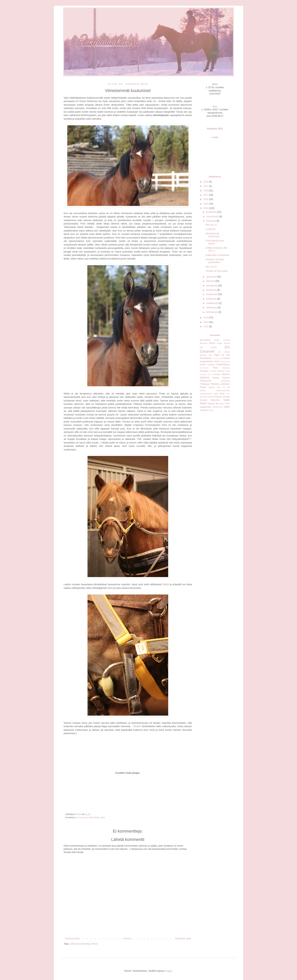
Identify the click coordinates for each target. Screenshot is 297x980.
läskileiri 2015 (224, 371)
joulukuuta (212, 212)
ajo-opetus (205, 340)
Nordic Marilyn (221, 378)
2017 (206, 195)
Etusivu (127, 939)
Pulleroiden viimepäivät (217, 255)
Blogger (168, 971)
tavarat (211, 404)
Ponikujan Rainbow (210, 384)
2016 (206, 199)
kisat (215, 368)
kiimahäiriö (204, 368)
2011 (206, 326)
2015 (206, 204)
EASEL (214, 347)
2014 (206, 208)
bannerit (204, 343)
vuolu (211, 410)
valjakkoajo (205, 407)
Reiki (216, 394)
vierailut (204, 410)
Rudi (222, 394)
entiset (227, 352)
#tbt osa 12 (211, 225)
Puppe (203, 387)
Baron (212, 343)
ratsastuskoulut (223, 390)
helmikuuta (212, 308)
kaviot (203, 365)
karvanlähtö (225, 362)
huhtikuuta (212, 299)
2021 (206, 186)
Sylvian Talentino (210, 400)
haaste (227, 358)
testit (222, 404)
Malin (215, 84)
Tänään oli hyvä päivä (217, 271)
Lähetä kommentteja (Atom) (84, 944)
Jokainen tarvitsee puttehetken (215, 261)
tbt (217, 404)
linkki (137, 726)
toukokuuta (212, 294)
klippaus (226, 368)
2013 (206, 318)
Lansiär (213, 371)
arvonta (227, 340)
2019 (206, 191)
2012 (206, 322)
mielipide (217, 374)
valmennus (217, 407)
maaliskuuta (212, 303)
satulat (211, 397)
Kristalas (204, 371)
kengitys (211, 365)
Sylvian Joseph (222, 397)
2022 (206, 182)
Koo (215, 107)
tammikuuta (212, 312)
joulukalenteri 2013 (210, 361)
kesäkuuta (212, 290)
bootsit (227, 343)
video (103, 817)
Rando (203, 390)
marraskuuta (213, 217)
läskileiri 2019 (206, 374)
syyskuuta (211, 277)
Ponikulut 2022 (215, 129)
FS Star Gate (217, 358)
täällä (166, 584)
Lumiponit (210, 229)
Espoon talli (206, 355)
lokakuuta (211, 221)
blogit (220, 343)
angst (217, 340)
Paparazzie (206, 381)
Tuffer (227, 404)
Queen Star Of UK (219, 387)
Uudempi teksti (72, 939)
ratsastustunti (206, 394)
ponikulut (225, 384)
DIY (202, 347)
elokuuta (211, 281)
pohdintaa (225, 381)
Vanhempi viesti (183, 939)
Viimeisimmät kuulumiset (212, 235)
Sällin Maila (94, 817)
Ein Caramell (82, 817)
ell (219, 352)
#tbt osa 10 (211, 267)
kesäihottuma (223, 365)
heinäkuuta (212, 286)
